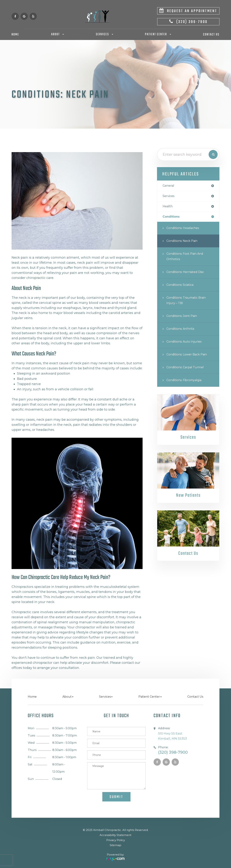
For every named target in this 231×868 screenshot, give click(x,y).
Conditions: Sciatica (182, 286)
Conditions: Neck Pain (184, 242)
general (169, 186)
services (169, 197)
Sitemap (115, 845)
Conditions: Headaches (185, 229)
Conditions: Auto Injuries (186, 343)
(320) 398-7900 (192, 22)
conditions (172, 218)
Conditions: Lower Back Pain (189, 356)
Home (15, 35)
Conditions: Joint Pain (184, 317)
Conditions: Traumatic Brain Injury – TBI (189, 302)
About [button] (57, 34)
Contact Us (211, 35)
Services (188, 439)
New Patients (188, 497)
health (168, 207)
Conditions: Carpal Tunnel (187, 369)
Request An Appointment (192, 11)
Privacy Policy (116, 840)
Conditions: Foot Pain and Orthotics (187, 258)
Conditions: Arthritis (182, 330)
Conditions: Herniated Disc (188, 273)
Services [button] (104, 34)
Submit (116, 797)
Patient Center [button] (158, 34)
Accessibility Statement (115, 835)
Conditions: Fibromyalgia (187, 381)
